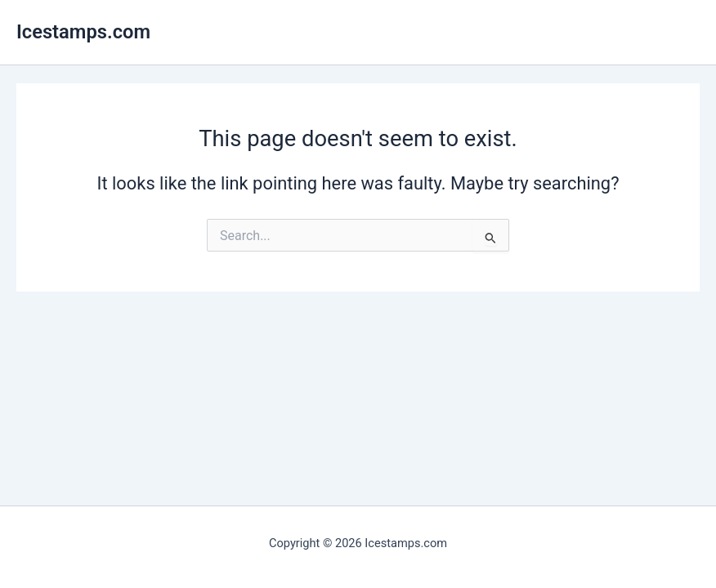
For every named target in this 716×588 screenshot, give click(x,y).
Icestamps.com (83, 32)
